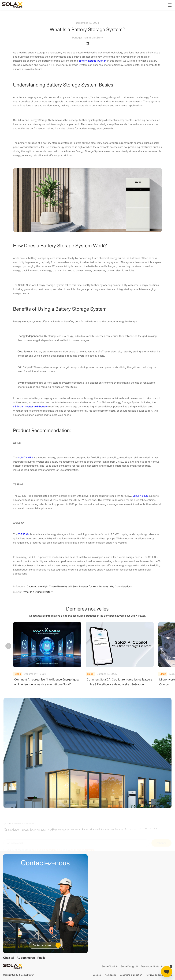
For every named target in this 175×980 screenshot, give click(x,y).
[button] (167, 646)
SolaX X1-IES (26, 458)
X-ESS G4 (24, 534)
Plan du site (110, 975)
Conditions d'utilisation (131, 975)
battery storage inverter (92, 61)
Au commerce (26, 958)
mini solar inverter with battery (30, 407)
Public (41, 958)
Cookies (97, 975)
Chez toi (9, 958)
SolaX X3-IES (140, 496)
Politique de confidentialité (159, 975)
